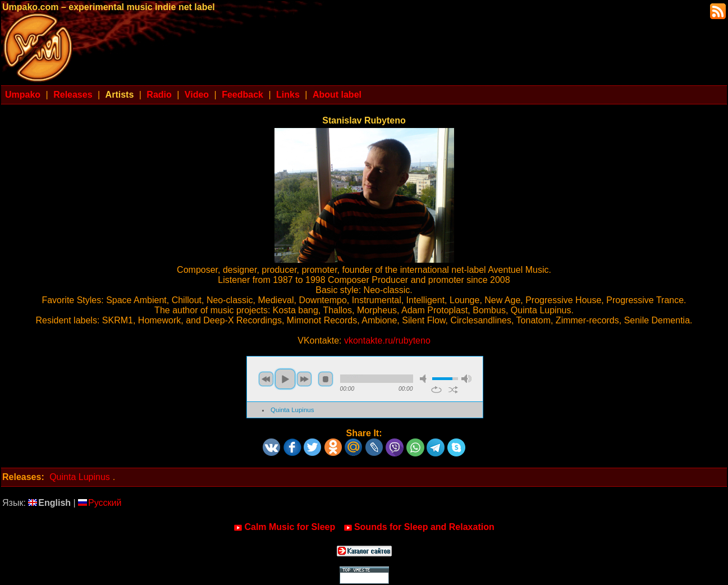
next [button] (304, 379)
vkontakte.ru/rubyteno (387, 341)
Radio (159, 95)
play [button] (285, 379)
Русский (100, 503)
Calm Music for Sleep (284, 527)
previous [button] (266, 379)
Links (288, 95)
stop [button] (326, 379)
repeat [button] (436, 390)
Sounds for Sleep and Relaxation (419, 527)
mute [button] (425, 379)
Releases (73, 95)
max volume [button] (466, 379)
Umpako (23, 95)
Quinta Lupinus (292, 410)
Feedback (242, 95)
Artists (120, 95)
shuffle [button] (453, 390)
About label (337, 95)
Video (197, 95)
